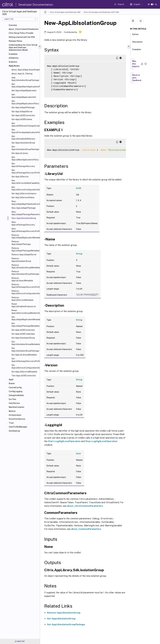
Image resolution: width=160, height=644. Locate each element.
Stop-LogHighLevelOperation (101, 441)
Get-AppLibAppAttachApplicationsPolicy (25, 85)
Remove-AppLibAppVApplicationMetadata (25, 236)
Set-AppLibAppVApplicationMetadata (25, 318)
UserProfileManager (18, 427)
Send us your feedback (137, 78)
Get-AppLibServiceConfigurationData (25, 188)
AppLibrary (14, 66)
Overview (13, 25)
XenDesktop (14, 431)
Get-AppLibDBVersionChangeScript (25, 125)
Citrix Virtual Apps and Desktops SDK (65, 12)
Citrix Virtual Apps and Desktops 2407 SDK (101, 12)
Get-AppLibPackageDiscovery (23, 165)
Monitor (12, 411)
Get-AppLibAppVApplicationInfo (24, 96)
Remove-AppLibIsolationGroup (21, 260)
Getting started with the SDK (22, 37)
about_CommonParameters (86, 529)
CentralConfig (15, 387)
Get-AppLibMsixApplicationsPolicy (25, 158)
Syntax (135, 36)
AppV (11, 380)
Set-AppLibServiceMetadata (24, 372)
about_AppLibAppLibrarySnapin (25, 70)
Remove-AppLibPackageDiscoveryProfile (25, 286)
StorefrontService (17, 419)
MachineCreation (16, 407)
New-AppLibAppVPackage (24, 208)
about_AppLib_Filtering (22, 74)
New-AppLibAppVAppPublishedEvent (25, 203)
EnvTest (12, 399)
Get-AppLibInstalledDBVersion (23, 138)
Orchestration (15, 415)
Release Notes (15, 41)
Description (137, 43)
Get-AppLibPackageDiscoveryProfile (25, 171)
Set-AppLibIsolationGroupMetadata (25, 343)
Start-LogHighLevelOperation (64, 441)
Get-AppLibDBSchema (22, 119)
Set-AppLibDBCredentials (23, 334)
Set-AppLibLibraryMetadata (24, 355)
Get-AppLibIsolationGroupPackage (25, 148)
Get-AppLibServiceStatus (23, 197)
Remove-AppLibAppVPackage (21, 243)
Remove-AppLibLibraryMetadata (22, 279)
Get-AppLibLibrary (20, 153)
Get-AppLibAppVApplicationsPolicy (25, 102)
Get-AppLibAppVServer (22, 112)
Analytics (13, 62)
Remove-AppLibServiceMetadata (22, 299)
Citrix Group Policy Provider (21, 33)
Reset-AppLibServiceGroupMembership (25, 312)
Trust (11, 423)
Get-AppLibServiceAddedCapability (25, 182)
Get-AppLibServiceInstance (24, 194)
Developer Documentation (36, 5)
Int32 (79, 188)
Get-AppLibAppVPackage (23, 107)
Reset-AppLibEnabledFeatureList (24, 305)
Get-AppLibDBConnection (23, 115)
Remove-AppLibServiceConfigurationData (25, 292)
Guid (78, 454)
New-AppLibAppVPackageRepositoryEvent (25, 213)
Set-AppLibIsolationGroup (23, 338)
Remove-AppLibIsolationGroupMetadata (25, 266)
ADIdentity (14, 58)
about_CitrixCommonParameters (24, 29)
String (79, 254)
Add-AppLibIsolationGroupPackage (25, 79)
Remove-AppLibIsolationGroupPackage (25, 273)
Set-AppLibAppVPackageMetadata (25, 325)
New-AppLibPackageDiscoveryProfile (25, 230)
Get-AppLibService (20, 177)
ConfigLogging (16, 391)
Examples (13, 54)
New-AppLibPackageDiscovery (23, 223)
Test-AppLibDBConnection (24, 376)
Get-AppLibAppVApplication (24, 91)
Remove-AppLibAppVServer (24, 255)
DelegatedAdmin (16, 395)
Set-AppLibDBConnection (23, 330)
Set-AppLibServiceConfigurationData (25, 366)
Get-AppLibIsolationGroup (23, 143)
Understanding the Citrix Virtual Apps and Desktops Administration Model (23, 47)
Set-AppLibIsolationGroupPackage (25, 349)
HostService (14, 403)
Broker (12, 383)
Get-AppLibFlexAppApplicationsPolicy (25, 131)
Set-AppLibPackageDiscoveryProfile (25, 360)
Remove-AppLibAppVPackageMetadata (25, 249)
